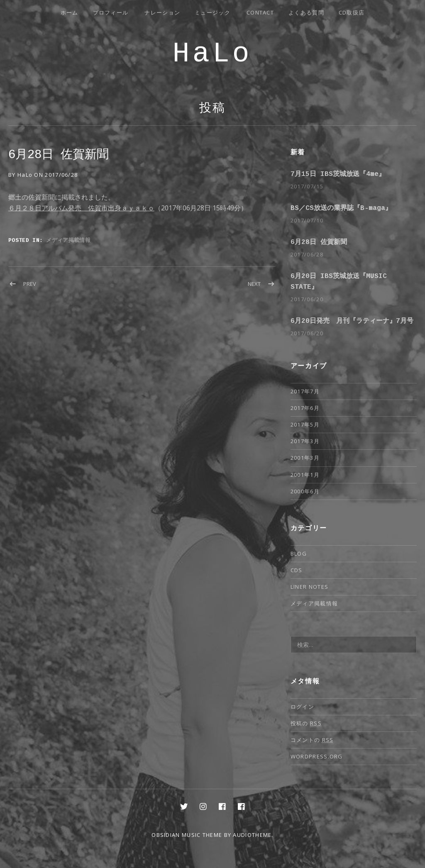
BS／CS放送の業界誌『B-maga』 (341, 208)
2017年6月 (305, 408)
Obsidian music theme (187, 835)
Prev (30, 284)
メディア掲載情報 (68, 240)
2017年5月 (305, 424)
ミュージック (212, 12)
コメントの (312, 740)
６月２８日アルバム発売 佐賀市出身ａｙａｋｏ (81, 208)
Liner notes (309, 587)
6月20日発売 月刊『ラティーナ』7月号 (352, 321)
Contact (260, 12)
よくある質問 (306, 12)
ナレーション (162, 12)
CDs (297, 570)
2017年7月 (305, 391)
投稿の (306, 723)
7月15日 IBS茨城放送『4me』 (338, 174)
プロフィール (111, 12)
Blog (299, 553)
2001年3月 (305, 458)
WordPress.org (317, 756)
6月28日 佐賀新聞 (319, 243)
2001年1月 (305, 475)
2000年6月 (305, 491)
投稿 (212, 109)
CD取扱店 (352, 12)
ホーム (70, 12)
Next (254, 284)
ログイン (302, 707)
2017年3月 (305, 441)
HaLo (212, 55)
